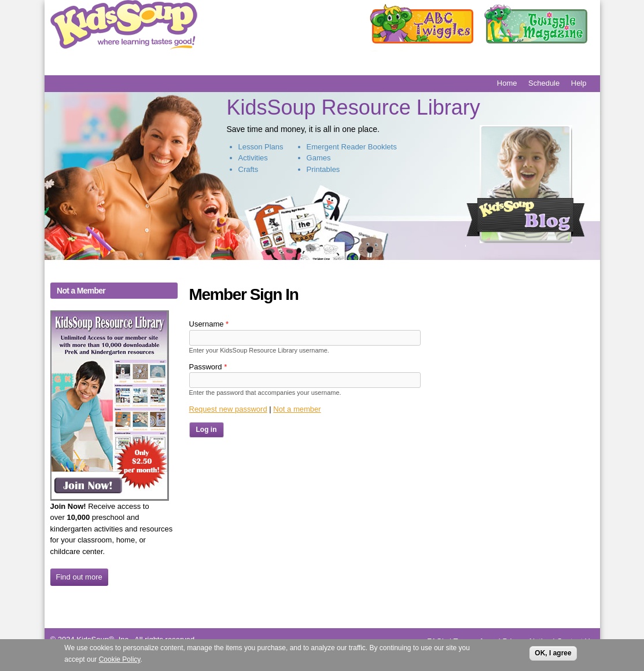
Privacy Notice (527, 641)
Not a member (297, 409)
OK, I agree (553, 655)
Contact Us (575, 641)
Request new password (228, 409)
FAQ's (437, 641)
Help (579, 83)
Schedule (544, 83)
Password (208, 367)
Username (209, 324)
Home (507, 83)
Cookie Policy (120, 662)
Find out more (79, 577)
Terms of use (474, 641)
